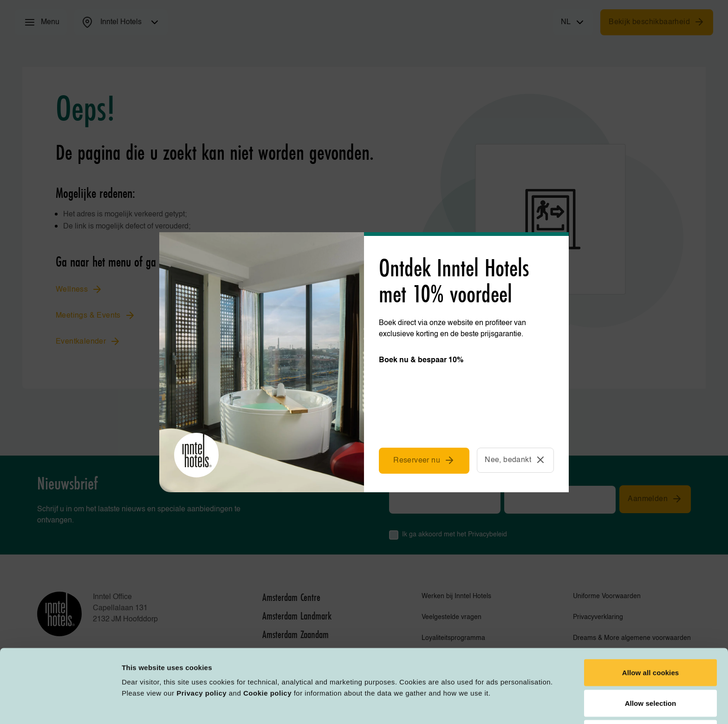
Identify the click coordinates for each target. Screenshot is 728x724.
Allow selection (651, 640)
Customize (484, 706)
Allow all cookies (651, 610)
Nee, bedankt (515, 460)
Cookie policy (267, 630)
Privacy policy (201, 630)
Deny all (650, 670)
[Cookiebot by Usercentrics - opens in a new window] (60, 706)
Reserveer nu (424, 460)
